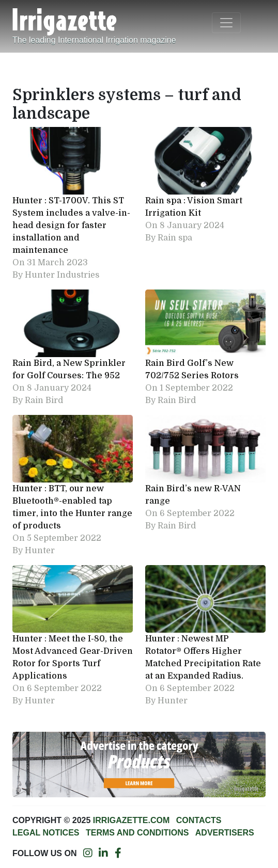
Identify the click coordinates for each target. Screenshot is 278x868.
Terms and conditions (137, 833)
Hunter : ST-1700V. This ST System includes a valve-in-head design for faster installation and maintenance (71, 226)
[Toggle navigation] (226, 23)
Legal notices (46, 833)
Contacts (199, 820)
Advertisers (225, 833)
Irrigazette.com (131, 820)
